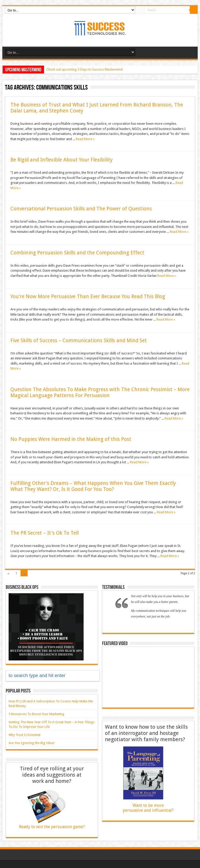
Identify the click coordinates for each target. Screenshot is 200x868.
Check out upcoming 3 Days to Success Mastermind (85, 69)
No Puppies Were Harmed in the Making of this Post (71, 439)
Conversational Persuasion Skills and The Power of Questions (81, 209)
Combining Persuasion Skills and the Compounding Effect (77, 253)
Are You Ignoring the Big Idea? (32, 743)
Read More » (85, 139)
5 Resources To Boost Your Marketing (36, 714)
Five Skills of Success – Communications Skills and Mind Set (79, 341)
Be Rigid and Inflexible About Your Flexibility (62, 160)
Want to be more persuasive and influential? (148, 808)
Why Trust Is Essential (24, 735)
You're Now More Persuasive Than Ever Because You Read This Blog (88, 296)
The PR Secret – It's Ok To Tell (45, 533)
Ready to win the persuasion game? (52, 827)
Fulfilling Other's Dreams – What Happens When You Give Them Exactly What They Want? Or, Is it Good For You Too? (93, 486)
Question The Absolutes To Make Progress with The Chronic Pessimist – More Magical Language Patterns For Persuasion (100, 392)
